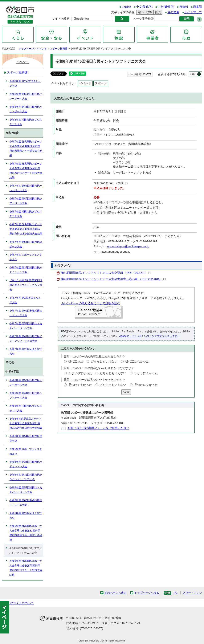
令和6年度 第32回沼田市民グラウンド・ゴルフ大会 (26, 477)
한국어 (184, 7)
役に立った (76, 361)
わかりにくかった (146, 373)
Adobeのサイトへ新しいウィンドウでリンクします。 (149, 336)
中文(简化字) (144, 7)
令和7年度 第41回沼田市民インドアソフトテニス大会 (26, 339)
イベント (42, 49)
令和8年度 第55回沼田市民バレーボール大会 (26, 96)
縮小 (140, 12)
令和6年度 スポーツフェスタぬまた (26, 451)
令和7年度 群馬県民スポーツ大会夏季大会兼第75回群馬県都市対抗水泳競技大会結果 (26, 229)
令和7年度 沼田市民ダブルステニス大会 (26, 214)
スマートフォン (192, 593)
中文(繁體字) (166, 7)
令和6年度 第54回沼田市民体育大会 (26, 439)
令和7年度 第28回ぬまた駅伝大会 (26, 351)
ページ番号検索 (143, 19)
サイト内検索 (61, 19)
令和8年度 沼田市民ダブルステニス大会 (26, 122)
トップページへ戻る (147, 593)
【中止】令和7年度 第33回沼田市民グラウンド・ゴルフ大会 (26, 285)
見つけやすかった (80, 385)
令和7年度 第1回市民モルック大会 (25, 300)
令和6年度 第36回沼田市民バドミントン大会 (26, 464)
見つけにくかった (146, 385)
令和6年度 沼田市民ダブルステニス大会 (26, 408)
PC (176, 593)
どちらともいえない (104, 361)
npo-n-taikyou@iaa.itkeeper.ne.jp (128, 246)
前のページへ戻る (115, 593)
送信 (126, 392)
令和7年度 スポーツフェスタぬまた (26, 257)
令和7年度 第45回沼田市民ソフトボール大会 (26, 201)
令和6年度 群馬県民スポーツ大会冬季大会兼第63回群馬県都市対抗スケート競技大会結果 (26, 568)
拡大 (157, 12)
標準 (149, 12)
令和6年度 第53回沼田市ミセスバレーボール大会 (26, 490)
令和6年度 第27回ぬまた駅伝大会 (26, 515)
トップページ (26, 49)
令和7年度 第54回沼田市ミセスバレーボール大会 (26, 326)
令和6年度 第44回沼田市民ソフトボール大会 (26, 395)
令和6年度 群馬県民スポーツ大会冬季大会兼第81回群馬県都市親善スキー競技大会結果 (26, 533)
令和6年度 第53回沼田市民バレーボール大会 (26, 383)
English (126, 7)
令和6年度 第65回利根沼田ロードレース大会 (26, 503)
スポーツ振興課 (59, 49)
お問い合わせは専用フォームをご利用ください (98, 428)
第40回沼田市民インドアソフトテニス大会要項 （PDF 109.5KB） (106, 273)
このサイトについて (20, 603)
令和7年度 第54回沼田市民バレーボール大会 (26, 188)
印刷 (193, 74)
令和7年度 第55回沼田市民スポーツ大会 (26, 244)
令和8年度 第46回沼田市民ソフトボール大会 (26, 109)
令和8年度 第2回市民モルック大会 (25, 83)
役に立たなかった (137, 361)
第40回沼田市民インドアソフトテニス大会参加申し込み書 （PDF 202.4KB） (113, 279)
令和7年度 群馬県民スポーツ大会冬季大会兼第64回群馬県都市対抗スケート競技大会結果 (26, 171)
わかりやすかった (80, 373)
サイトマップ (193, 12)
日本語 (197, 7)
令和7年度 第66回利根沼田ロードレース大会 (26, 313)
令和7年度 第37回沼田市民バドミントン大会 (26, 270)
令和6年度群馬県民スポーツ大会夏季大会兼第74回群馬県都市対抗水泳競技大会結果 (26, 423)
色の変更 (173, 12)
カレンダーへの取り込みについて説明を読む (91, 303)
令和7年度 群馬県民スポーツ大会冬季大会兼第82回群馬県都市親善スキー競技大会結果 (26, 148)
